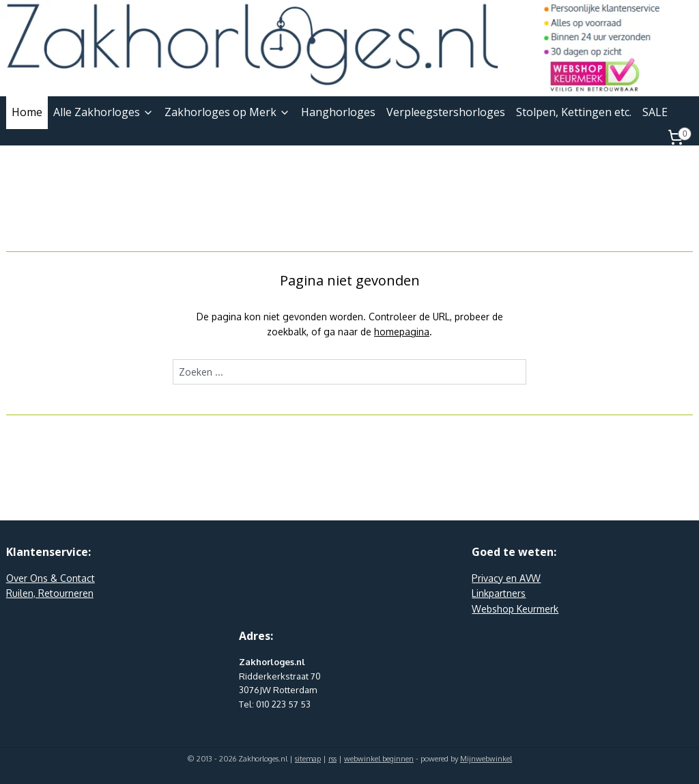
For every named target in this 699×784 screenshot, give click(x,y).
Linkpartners (499, 593)
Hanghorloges (338, 112)
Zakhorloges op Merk (227, 112)
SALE (655, 112)
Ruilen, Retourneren (50, 593)
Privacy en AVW (506, 578)
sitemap (308, 759)
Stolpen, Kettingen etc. (574, 112)
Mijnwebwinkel (486, 759)
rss (332, 759)
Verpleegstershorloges (446, 112)
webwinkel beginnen (379, 759)
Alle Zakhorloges (103, 112)
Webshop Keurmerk (515, 609)
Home (27, 112)
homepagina (402, 332)
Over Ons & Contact (51, 578)
